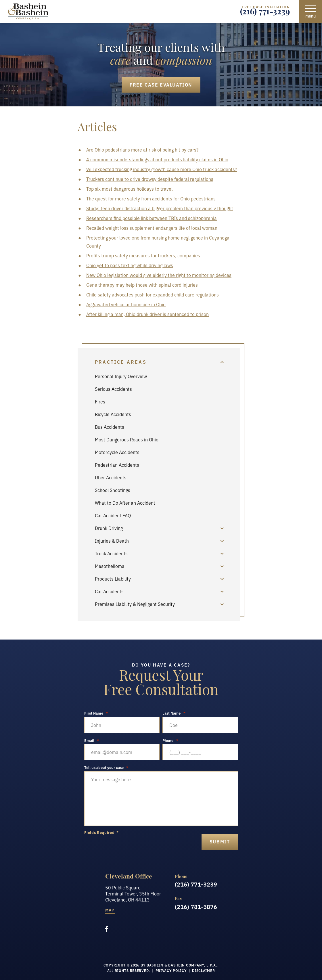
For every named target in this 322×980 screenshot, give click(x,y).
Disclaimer (203, 970)
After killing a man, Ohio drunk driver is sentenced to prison (147, 314)
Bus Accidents (110, 427)
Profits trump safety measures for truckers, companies (143, 255)
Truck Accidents (111, 553)
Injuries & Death (112, 541)
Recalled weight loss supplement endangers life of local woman (152, 228)
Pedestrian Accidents (117, 465)
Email (92, 740)
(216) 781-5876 (196, 906)
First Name (96, 713)
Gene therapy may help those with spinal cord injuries (142, 285)
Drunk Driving (109, 528)
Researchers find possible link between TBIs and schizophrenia (152, 218)
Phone (170, 740)
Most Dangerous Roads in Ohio (127, 439)
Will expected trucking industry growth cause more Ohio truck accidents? (162, 169)
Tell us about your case (106, 767)
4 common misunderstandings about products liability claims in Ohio (157, 159)
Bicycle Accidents (113, 414)
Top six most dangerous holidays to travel (129, 189)
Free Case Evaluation (161, 85)
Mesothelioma (110, 566)
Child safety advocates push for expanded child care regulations (153, 294)
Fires (100, 401)
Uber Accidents (111, 477)
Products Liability (113, 579)
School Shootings (113, 490)
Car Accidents (109, 591)
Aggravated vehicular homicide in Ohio (126, 304)
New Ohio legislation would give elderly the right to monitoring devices (159, 275)
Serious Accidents (113, 389)
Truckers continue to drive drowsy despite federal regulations (150, 179)
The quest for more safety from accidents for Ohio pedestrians (151, 198)
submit (220, 841)
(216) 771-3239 (265, 13)
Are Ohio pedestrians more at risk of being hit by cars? (142, 150)
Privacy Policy (171, 970)
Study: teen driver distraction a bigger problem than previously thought (160, 208)
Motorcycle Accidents (117, 452)
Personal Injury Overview (121, 376)
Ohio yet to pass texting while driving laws (130, 265)
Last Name (174, 713)
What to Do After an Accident (125, 503)
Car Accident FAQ (113, 515)
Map (110, 910)
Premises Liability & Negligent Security (135, 604)
